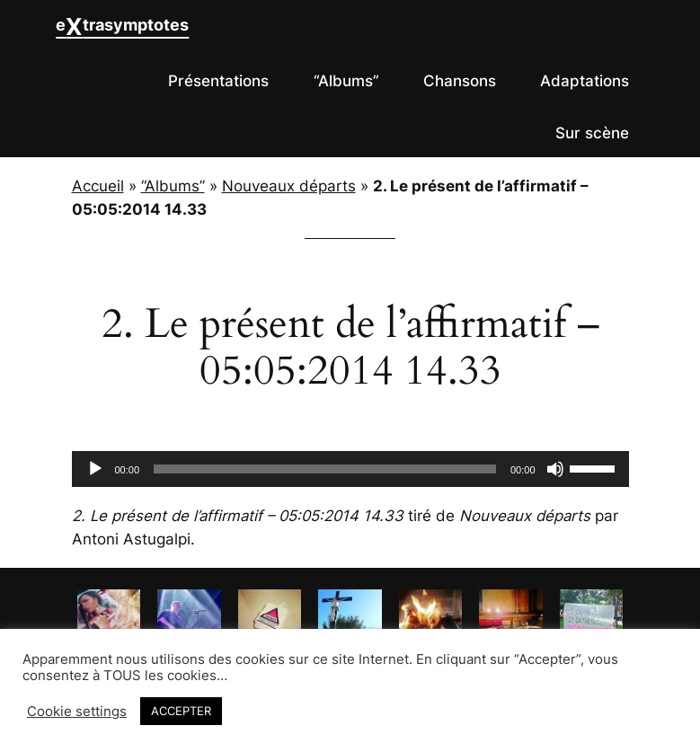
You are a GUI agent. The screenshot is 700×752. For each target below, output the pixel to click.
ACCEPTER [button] (181, 711)
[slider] (325, 469)
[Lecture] (95, 469)
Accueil (98, 186)
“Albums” (173, 186)
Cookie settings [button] (77, 712)
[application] (350, 469)
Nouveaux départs (289, 186)
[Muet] (555, 469)
